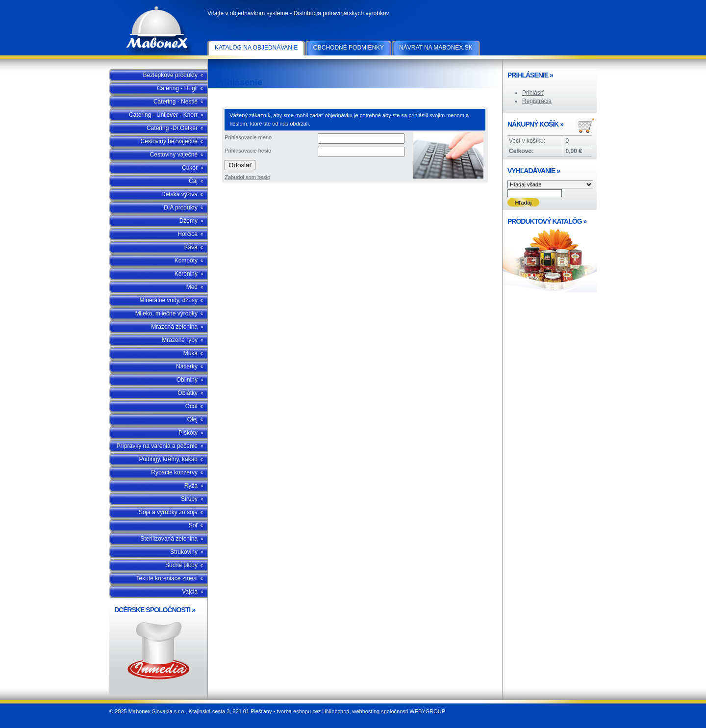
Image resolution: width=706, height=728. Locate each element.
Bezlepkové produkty (170, 75)
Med (192, 287)
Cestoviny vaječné (174, 155)
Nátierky (187, 366)
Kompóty (186, 260)
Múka (190, 353)
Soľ (193, 525)
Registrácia (537, 101)
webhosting (366, 711)
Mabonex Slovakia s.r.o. (158, 29)
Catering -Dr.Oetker (172, 128)
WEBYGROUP (427, 711)
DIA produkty (181, 208)
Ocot (191, 406)
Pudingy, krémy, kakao (168, 459)
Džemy (189, 221)
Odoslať (240, 165)
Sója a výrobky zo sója (168, 512)
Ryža (191, 486)
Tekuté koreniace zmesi (167, 578)
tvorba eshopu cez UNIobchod (313, 711)
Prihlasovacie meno (248, 137)
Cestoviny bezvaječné (169, 141)
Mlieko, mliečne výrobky (166, 313)
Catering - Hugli (177, 88)
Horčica (188, 234)
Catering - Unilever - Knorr (163, 115)
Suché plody (181, 565)
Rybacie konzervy (174, 472)
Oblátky (188, 393)
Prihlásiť (533, 93)
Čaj (193, 181)
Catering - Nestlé (176, 102)
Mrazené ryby (180, 340)
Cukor (190, 168)
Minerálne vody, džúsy (169, 300)
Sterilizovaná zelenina (169, 539)
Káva (191, 247)
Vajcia (190, 592)
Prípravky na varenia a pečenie (157, 446)
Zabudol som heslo (247, 177)
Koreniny (186, 274)
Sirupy (189, 499)
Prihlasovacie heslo (248, 151)
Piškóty (188, 433)
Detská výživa (179, 194)
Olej (192, 419)
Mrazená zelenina (174, 327)
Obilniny (187, 380)
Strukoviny (184, 552)
